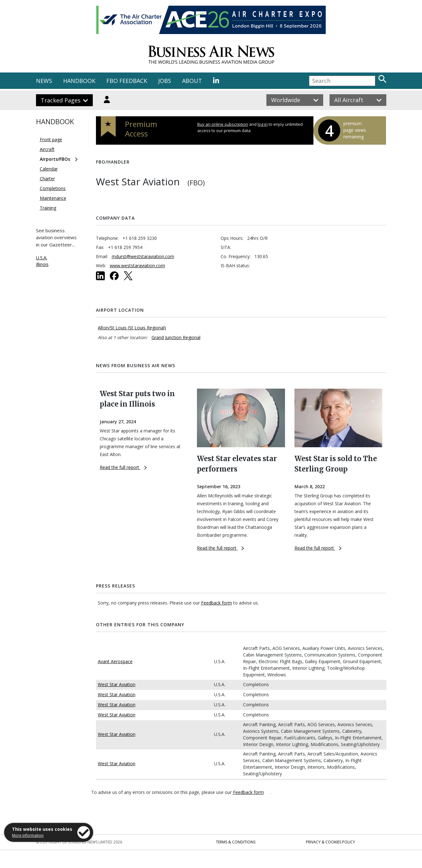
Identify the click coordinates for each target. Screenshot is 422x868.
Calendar (49, 169)
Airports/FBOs (55, 159)
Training (48, 208)
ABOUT (192, 81)
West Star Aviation (117, 684)
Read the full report (123, 467)
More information (28, 835)
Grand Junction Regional (176, 337)
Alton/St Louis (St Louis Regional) (132, 328)
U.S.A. (42, 258)
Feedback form (217, 603)
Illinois (42, 264)
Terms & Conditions (236, 842)
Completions (53, 188)
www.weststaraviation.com (137, 266)
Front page (51, 139)
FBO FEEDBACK (127, 81)
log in (263, 124)
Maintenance (53, 198)
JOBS (165, 81)
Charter (47, 179)
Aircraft (47, 149)
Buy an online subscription (223, 124)
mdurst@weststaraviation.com (143, 256)
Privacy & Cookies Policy (330, 842)
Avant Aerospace (115, 661)
